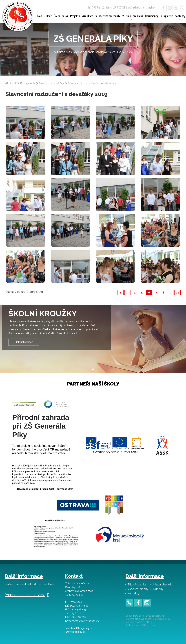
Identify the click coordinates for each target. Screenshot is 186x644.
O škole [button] (48, 17)
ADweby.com (149, 625)
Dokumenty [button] (152, 17)
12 (178, 292)
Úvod (39, 16)
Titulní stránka (137, 584)
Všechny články (138, 589)
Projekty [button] (75, 17)
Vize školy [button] (87, 17)
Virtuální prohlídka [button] (133, 17)
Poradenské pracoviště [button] (107, 17)
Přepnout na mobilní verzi (27, 595)
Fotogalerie (166, 16)
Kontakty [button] (180, 17)
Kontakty (133, 593)
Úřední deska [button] (61, 17)
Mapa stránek (162, 584)
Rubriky (158, 589)
